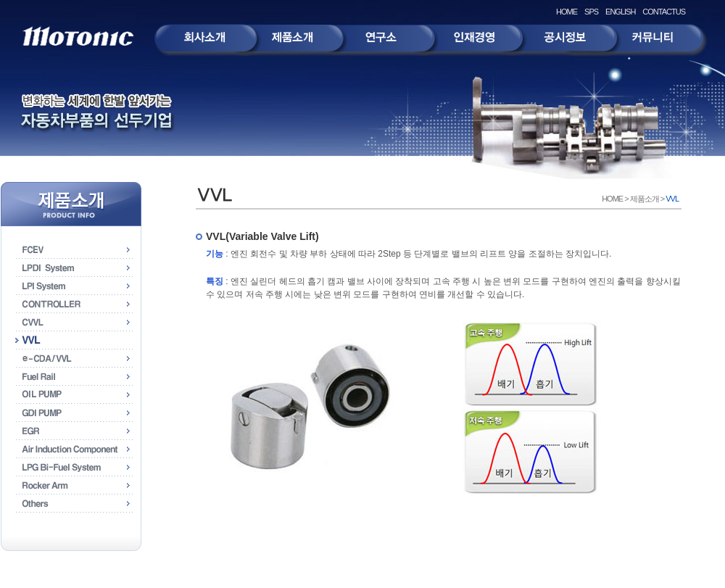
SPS (591, 12)
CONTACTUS (664, 12)
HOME (567, 12)
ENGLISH (620, 12)
